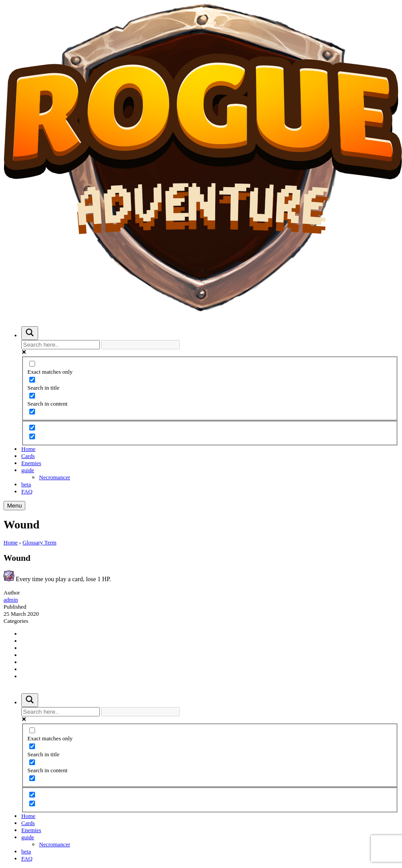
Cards (28, 456)
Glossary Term (39, 542)
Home (28, 449)
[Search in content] (32, 396)
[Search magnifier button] (30, 333)
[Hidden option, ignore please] (32, 428)
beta (26, 484)
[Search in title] (32, 380)
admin (11, 600)
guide (28, 470)
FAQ (27, 491)
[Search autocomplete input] (140, 345)
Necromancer (55, 477)
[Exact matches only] (32, 364)
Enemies (31, 463)
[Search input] (61, 345)
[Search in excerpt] (32, 412)
